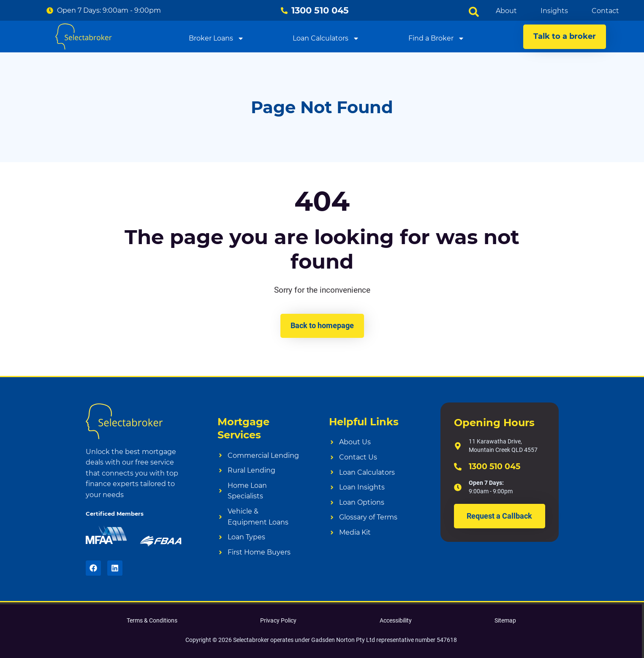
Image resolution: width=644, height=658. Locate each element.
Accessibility (396, 620)
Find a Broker (436, 38)
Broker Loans (216, 38)
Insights (554, 11)
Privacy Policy (278, 620)
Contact (605, 11)
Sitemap (505, 620)
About (506, 11)
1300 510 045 (495, 466)
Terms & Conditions (152, 620)
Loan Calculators (326, 38)
